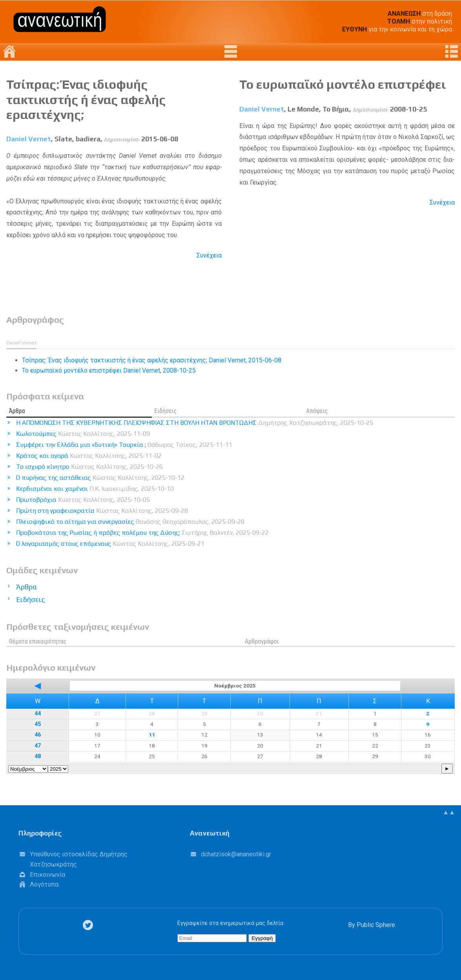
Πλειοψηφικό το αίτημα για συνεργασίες (130, 522)
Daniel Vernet (29, 139)
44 (38, 714)
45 (38, 724)
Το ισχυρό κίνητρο (89, 467)
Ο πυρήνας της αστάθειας (100, 478)
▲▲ (449, 812)
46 (38, 735)
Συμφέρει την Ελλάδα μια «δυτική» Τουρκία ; (124, 445)
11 (152, 735)
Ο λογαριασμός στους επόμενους (110, 544)
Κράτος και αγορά (89, 456)
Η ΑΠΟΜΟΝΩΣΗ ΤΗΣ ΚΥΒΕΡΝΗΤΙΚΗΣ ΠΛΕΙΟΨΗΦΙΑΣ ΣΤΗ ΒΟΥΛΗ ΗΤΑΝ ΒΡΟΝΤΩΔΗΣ (195, 423)
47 (38, 746)
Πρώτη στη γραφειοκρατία (102, 511)
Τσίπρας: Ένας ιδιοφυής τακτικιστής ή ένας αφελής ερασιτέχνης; (86, 99)
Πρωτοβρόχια (83, 500)
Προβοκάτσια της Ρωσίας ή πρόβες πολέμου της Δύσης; (142, 533)
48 (38, 756)
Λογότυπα (44, 884)
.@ (236, 854)
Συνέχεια (209, 255)
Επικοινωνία (47, 875)
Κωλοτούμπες (83, 434)
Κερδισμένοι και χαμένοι (95, 489)
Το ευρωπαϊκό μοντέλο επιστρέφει (343, 84)
